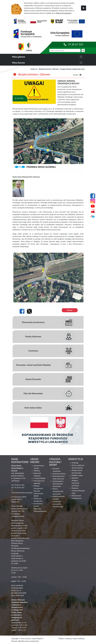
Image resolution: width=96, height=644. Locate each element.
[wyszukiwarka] (65, 50)
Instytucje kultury (59, 474)
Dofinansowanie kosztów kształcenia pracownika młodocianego (59, 501)
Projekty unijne (77, 475)
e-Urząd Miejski (39, 478)
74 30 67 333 (76, 44)
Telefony (37, 471)
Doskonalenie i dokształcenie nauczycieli (58, 484)
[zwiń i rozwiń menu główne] (81, 57)
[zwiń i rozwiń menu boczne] (81, 63)
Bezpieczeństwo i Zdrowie (49, 69)
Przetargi (75, 463)
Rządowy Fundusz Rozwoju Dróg (78, 491)
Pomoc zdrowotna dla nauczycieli (58, 491)
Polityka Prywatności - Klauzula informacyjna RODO (39, 491)
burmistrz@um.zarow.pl (24, 493)
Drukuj (77, 75)
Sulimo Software (79, 638)
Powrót (70, 310)
